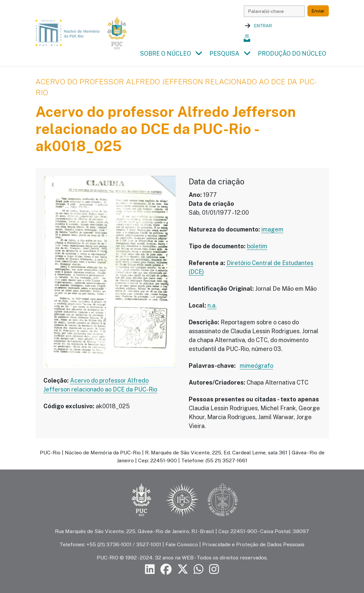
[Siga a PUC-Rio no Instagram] (214, 569)
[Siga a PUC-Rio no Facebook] (166, 569)
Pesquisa (224, 54)
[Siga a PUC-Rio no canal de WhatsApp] (199, 569)
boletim (257, 246)
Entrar (263, 26)
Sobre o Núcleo (166, 54)
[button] (199, 54)
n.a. (212, 305)
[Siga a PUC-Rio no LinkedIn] (150, 569)
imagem (272, 229)
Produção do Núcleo (292, 54)
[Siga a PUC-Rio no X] (183, 569)
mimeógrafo (256, 366)
